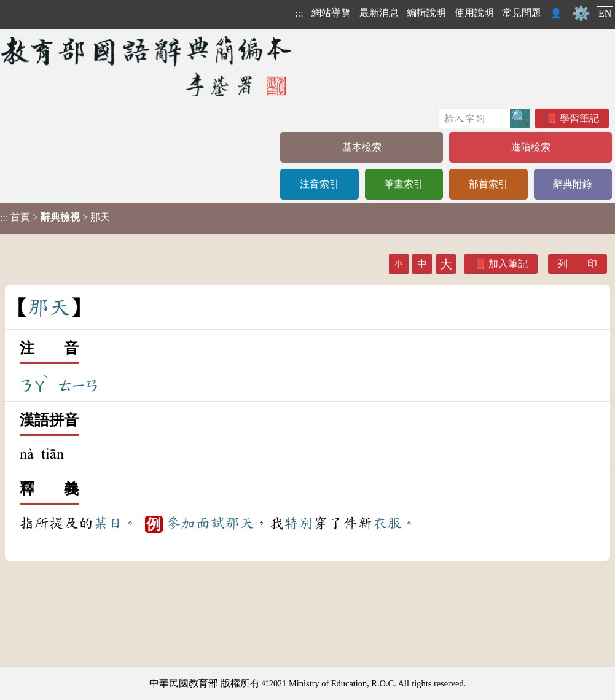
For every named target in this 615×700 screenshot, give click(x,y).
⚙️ (581, 14)
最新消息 (379, 13)
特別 (299, 523)
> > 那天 (55, 217)
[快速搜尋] (475, 119)
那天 (240, 523)
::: (299, 13)
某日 (108, 523)
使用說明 (474, 13)
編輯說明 (426, 13)
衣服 (387, 523)
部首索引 (488, 184)
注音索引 (319, 184)
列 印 (578, 264)
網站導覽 (331, 13)
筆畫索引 (404, 184)
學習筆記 (579, 118)
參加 (181, 523)
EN (605, 13)
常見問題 (522, 13)
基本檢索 (362, 147)
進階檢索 (531, 147)
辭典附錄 (573, 184)
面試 (210, 523)
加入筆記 (508, 264)
